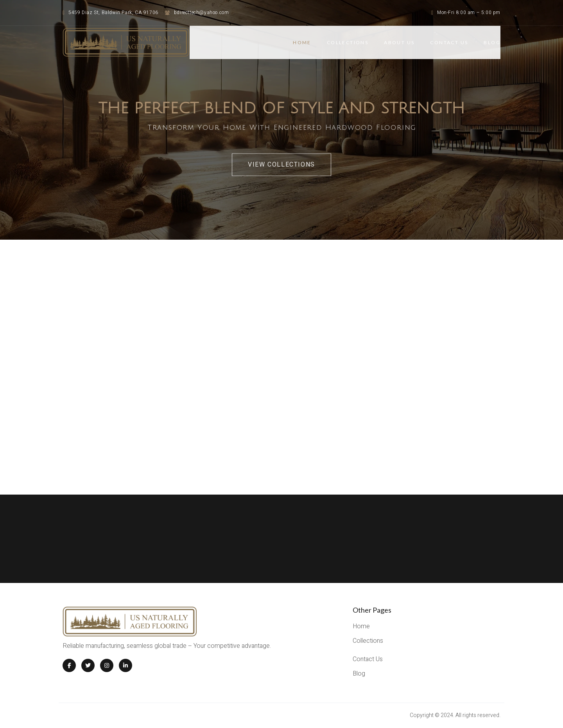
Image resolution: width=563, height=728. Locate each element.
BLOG (492, 42)
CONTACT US (449, 42)
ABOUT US (399, 42)
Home (302, 42)
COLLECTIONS (348, 42)
